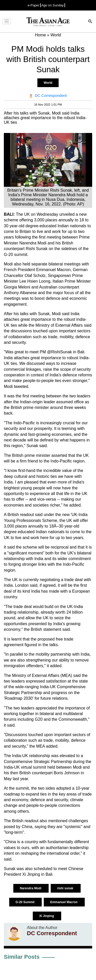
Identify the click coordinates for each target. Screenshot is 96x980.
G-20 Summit (25, 902)
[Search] (90, 22)
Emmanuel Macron (64, 902)
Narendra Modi (31, 888)
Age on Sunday (53, 5)
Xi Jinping (47, 916)
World (48, 83)
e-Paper (34, 5)
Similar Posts (22, 957)
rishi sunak (66, 888)
